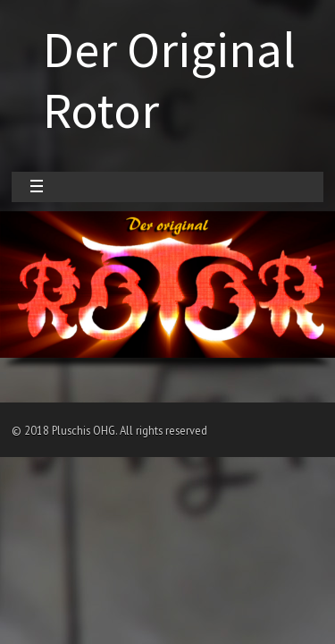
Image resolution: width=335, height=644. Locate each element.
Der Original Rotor (169, 80)
